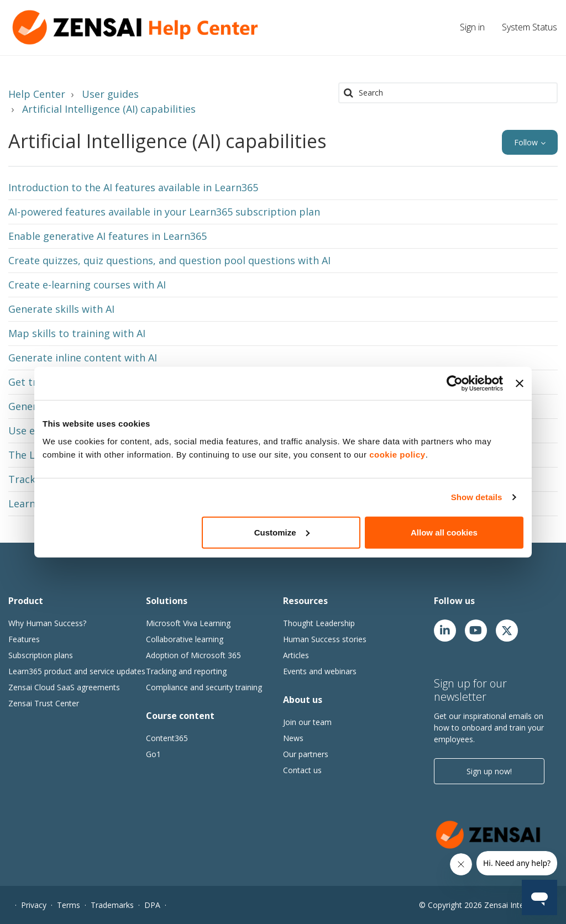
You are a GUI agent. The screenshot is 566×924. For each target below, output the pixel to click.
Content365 (167, 738)
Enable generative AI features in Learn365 (108, 236)
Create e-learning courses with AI (87, 285)
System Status (530, 27)
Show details (477, 497)
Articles (296, 655)
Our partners (306, 754)
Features (24, 639)
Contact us (302, 770)
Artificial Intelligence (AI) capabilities (109, 109)
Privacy (34, 905)
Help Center (37, 94)
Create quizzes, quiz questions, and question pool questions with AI (169, 260)
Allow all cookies (444, 532)
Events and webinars (320, 671)
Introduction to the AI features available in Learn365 (133, 187)
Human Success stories (325, 639)
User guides (110, 94)
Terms (69, 905)
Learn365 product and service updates (77, 671)
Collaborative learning (185, 639)
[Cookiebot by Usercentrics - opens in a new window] (455, 384)
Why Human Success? (47, 623)
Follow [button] (526, 142)
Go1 (153, 754)
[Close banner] (520, 384)
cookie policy (397, 454)
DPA (152, 905)
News (293, 738)
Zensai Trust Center (44, 703)
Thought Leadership (319, 623)
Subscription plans (41, 655)
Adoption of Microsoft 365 (193, 655)
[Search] (448, 93)
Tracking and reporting (186, 671)
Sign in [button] (472, 27)
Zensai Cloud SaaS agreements (64, 687)
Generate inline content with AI (83, 358)
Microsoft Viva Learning (188, 623)
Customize (282, 532)
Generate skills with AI (61, 309)
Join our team (307, 722)
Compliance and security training (204, 687)
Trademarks (112, 905)
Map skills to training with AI (77, 333)
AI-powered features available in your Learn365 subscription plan (164, 212)
